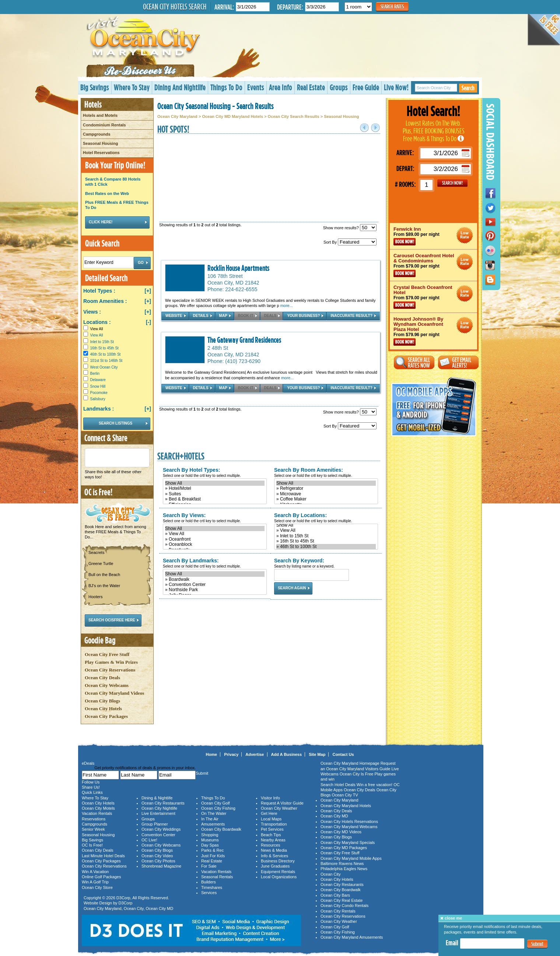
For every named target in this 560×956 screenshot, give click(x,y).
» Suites (215, 494)
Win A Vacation (95, 872)
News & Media (274, 850)
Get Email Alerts (458, 362)
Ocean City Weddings (161, 829)
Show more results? (350, 228)
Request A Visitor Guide (282, 803)
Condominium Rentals (104, 125)
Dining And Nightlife (180, 87)
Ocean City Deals (102, 678)
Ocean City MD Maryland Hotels (232, 116)
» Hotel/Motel (215, 488)
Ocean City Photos (158, 861)
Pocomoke (99, 393)
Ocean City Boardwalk (221, 829)
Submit (537, 944)
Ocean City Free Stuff (107, 654)
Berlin (95, 374)
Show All (215, 483)
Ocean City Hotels (103, 709)
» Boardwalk (215, 579)
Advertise (255, 754)
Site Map (317, 754)
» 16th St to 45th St (326, 541)
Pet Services (272, 829)
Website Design (98, 903)
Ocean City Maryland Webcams (349, 827)
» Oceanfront (215, 539)
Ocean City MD (160, 908)
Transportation (274, 824)
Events (256, 87)
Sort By (350, 242)
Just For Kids (213, 856)
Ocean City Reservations (110, 670)
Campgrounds (97, 134)
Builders (209, 882)
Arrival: (224, 7)
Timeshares (212, 887)
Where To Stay (132, 87)
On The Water (214, 813)
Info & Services (274, 856)
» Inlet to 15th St (326, 536)
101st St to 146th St (106, 361)
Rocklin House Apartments (238, 268)
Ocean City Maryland (177, 116)
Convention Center (158, 835)
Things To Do (226, 87)
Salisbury (98, 399)
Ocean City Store (97, 887)
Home (212, 754)
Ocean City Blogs (102, 701)
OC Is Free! (92, 845)
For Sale (209, 866)
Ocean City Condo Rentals (344, 906)
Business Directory (278, 861)
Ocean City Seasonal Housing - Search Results (216, 106)
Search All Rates (414, 362)
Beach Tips (271, 835)
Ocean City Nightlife (159, 808)
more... (287, 306)
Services (209, 893)
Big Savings (95, 87)
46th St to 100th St (106, 354)
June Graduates (275, 866)
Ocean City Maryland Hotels (346, 806)
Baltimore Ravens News (342, 863)
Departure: (290, 7)
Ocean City (134, 908)
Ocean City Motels (98, 808)
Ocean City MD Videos (341, 832)
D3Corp (123, 898)
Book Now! (405, 242)
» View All (215, 534)
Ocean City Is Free (357, 774)
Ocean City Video (157, 856)
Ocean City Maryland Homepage (350, 763)
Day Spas (210, 845)
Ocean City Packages (106, 716)
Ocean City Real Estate (342, 900)
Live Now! (396, 87)
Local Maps (271, 819)
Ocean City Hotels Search (175, 7)
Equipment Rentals (278, 872)
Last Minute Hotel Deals (103, 856)
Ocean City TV (345, 795)
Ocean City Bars (335, 895)
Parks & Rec (212, 850)
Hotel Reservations (101, 153)
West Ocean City (104, 367)
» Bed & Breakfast (215, 499)
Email (452, 943)
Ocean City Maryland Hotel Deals (465, 235)
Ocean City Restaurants (163, 803)
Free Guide (366, 87)
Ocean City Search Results (294, 116)
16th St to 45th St (104, 348)
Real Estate (311, 87)
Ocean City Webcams (107, 685)
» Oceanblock (215, 544)
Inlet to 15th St (102, 342)
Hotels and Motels (100, 115)
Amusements (213, 824)
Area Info (281, 87)
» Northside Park (215, 590)
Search (468, 88)
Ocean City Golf (216, 803)
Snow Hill (98, 386)
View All (93, 329)
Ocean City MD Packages (344, 848)
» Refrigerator (326, 488)
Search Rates (392, 6)
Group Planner (155, 824)
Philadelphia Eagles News (344, 869)
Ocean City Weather (279, 808)
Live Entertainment (158, 813)
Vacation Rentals (97, 813)
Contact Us (343, 754)
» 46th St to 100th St (326, 547)
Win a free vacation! (374, 785)
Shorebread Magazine (161, 866)
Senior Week (93, 829)
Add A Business (287, 754)
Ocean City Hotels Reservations (349, 821)
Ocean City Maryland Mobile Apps (351, 858)
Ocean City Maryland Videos (114, 693)
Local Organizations (279, 877)
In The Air (210, 819)
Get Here (269, 813)
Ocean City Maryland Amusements (352, 937)
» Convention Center (215, 585)
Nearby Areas (273, 840)
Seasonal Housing (100, 143)
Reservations (94, 819)
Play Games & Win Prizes (111, 662)
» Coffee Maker (326, 499)
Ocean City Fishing (218, 808)
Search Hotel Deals (338, 785)
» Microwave (326, 494)
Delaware (98, 380)
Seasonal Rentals (217, 877)
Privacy (231, 754)
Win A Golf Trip (95, 882)
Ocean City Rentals (338, 911)
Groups (339, 87)
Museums (210, 840)
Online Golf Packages (101, 877)
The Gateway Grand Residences (244, 340)
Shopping (210, 835)
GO (452, 183)
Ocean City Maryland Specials (348, 842)
